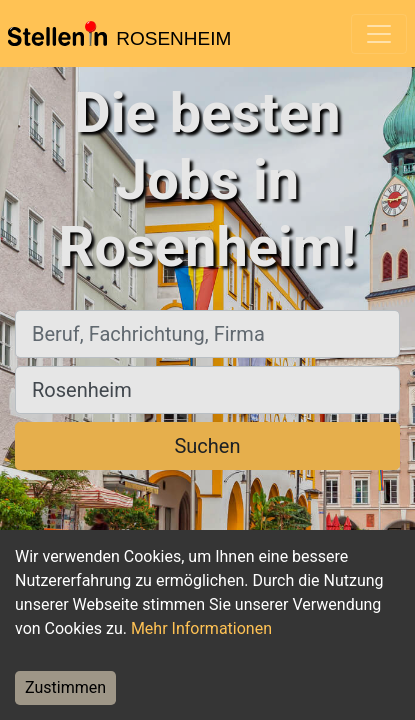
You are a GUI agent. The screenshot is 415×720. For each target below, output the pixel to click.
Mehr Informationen (201, 628)
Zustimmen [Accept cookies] (65, 687)
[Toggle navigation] (379, 34)
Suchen (207, 446)
